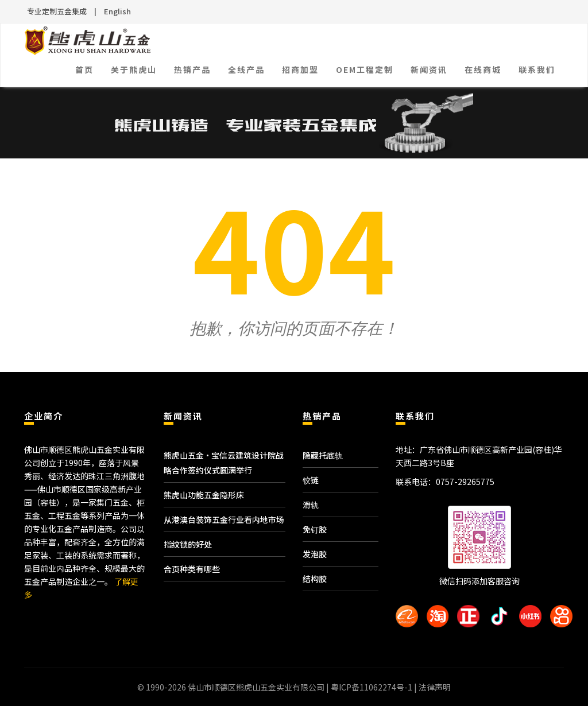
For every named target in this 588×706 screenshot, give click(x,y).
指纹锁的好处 (188, 544)
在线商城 (483, 69)
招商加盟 (300, 69)
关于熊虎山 (134, 69)
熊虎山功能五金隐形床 (204, 495)
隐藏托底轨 (323, 455)
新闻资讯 (429, 69)
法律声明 (435, 687)
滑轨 (311, 505)
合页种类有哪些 (192, 569)
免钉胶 (315, 529)
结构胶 (315, 579)
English (117, 11)
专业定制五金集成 (57, 11)
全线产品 (246, 69)
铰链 (311, 480)
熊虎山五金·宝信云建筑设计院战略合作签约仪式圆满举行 (224, 463)
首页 (84, 69)
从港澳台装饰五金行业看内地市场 (224, 519)
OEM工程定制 (365, 69)
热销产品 (192, 69)
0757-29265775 (465, 482)
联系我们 (537, 69)
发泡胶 (315, 554)
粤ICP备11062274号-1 (372, 687)
